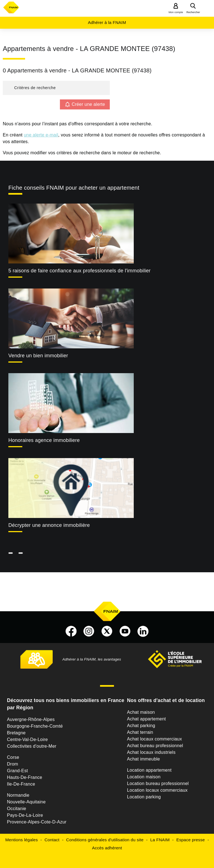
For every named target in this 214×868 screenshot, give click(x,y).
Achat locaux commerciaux (155, 739)
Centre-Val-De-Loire (27, 739)
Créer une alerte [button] (88, 104)
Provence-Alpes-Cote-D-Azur (37, 822)
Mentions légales (22, 840)
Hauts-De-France (25, 777)
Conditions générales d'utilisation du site (105, 840)
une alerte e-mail (41, 135)
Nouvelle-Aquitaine (26, 802)
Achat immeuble (144, 759)
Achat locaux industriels (151, 752)
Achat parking (141, 726)
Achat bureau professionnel (155, 746)
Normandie (18, 795)
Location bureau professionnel (158, 783)
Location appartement (149, 770)
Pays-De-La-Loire (25, 815)
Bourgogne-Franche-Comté (35, 726)
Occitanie (17, 809)
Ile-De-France (21, 784)
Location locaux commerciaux (157, 790)
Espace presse (191, 840)
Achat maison (141, 712)
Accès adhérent (107, 848)
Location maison (144, 777)
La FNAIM (160, 840)
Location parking (144, 797)
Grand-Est (17, 771)
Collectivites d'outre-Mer (32, 746)
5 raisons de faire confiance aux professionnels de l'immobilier (79, 271)
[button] (56, 88)
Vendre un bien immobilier (38, 356)
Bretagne (16, 733)
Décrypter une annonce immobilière (49, 525)
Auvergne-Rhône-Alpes (31, 719)
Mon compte (176, 12)
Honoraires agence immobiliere (44, 440)
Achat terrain (140, 732)
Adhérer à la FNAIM (107, 22)
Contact (52, 840)
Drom (13, 764)
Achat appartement (146, 719)
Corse (13, 757)
